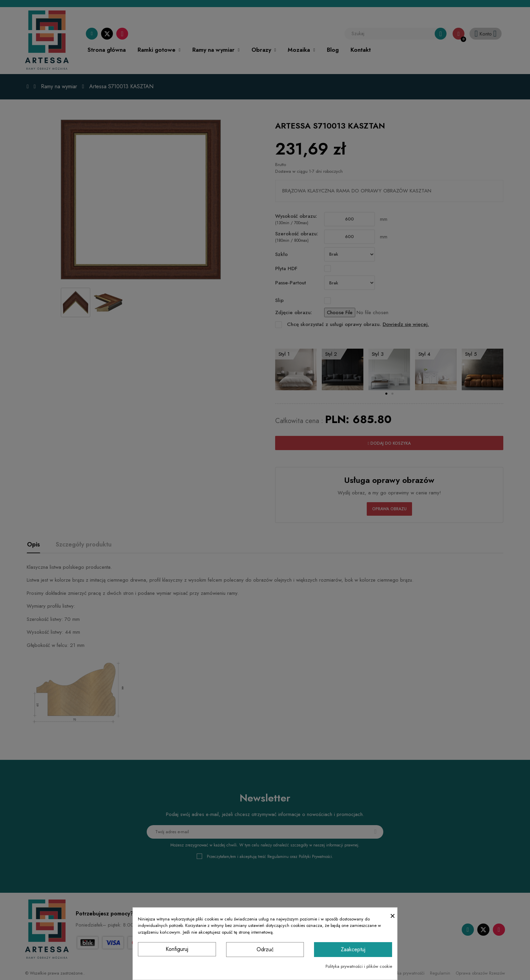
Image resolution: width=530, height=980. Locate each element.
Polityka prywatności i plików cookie (359, 966)
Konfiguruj (177, 949)
